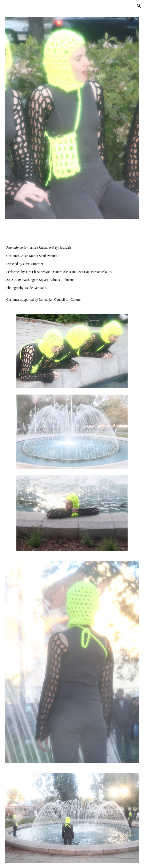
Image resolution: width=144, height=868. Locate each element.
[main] (72, 266)
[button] (5, 6)
